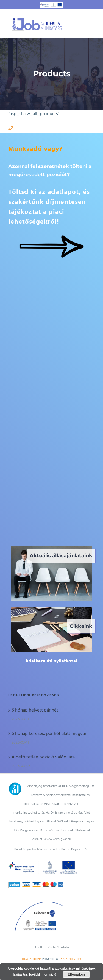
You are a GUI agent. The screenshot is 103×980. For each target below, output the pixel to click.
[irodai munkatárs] (51, 609)
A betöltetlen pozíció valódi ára (43, 757)
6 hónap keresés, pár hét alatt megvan (49, 734)
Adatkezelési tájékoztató (52, 947)
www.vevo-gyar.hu (57, 839)
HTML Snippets (32, 959)
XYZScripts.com (71, 959)
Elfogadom (76, 974)
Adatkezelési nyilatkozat (51, 661)
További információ (42, 974)
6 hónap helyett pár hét (35, 710)
